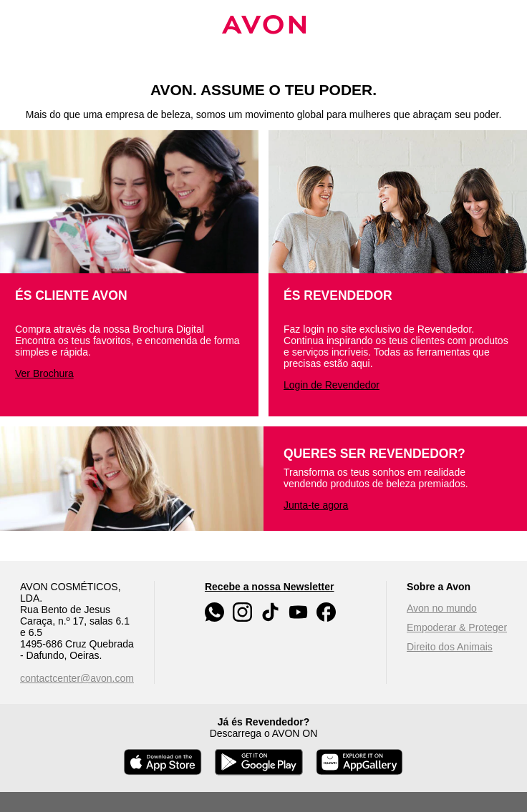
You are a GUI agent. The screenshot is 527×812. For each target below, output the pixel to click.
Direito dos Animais (450, 647)
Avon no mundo (442, 608)
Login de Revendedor (332, 385)
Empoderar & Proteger (457, 627)
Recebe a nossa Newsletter (270, 587)
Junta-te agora (316, 505)
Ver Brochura (44, 373)
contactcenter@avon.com (77, 678)
